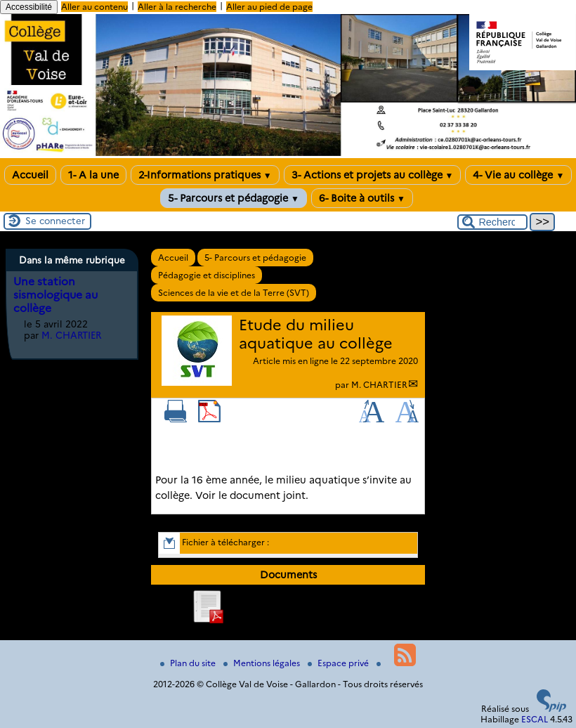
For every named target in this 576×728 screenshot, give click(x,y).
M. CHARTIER (379, 385)
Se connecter (55, 221)
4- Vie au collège (518, 175)
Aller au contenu (94, 7)
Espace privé (339, 663)
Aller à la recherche (177, 7)
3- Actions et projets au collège (373, 175)
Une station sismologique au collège (55, 295)
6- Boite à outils (362, 198)
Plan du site (189, 663)
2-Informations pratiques (205, 175)
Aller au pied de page (269, 7)
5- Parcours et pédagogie (234, 198)
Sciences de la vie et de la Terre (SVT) (234, 293)
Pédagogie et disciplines (207, 275)
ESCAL (535, 719)
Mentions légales (263, 663)
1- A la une (93, 175)
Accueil (30, 175)
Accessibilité (29, 7)
